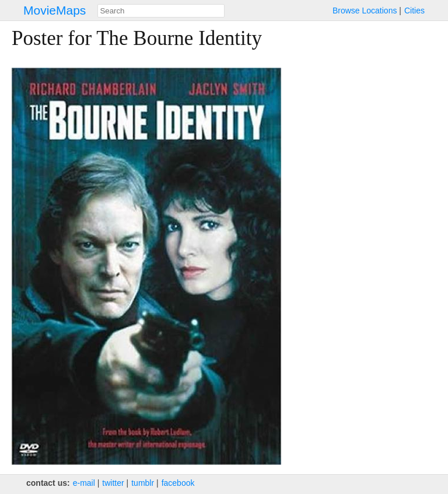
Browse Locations (365, 11)
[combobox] (161, 11)
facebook (178, 483)
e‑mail (84, 483)
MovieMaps (55, 10)
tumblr (143, 483)
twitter (113, 483)
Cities (414, 11)
